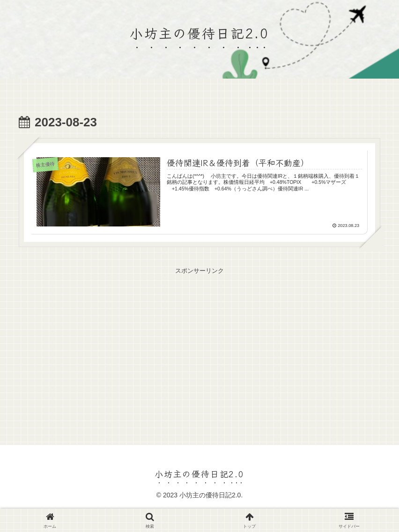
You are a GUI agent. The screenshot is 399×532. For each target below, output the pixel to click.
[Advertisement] (199, 342)
